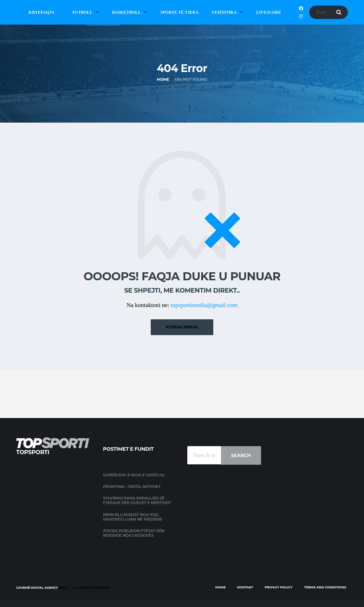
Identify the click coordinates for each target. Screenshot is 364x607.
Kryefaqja (42, 12)
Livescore (269, 12)
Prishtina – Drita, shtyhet (132, 487)
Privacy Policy (278, 587)
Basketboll (126, 12)
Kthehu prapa (182, 327)
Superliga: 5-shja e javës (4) (134, 475)
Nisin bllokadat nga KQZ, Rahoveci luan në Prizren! (132, 517)
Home (220, 587)
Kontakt (245, 587)
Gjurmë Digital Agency (37, 588)
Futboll (82, 12)
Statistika (224, 12)
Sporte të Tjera (179, 12)
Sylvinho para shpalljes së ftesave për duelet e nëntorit (137, 500)
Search (241, 455)
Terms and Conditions (325, 587)
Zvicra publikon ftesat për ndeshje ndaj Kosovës (134, 533)
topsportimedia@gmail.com (204, 305)
